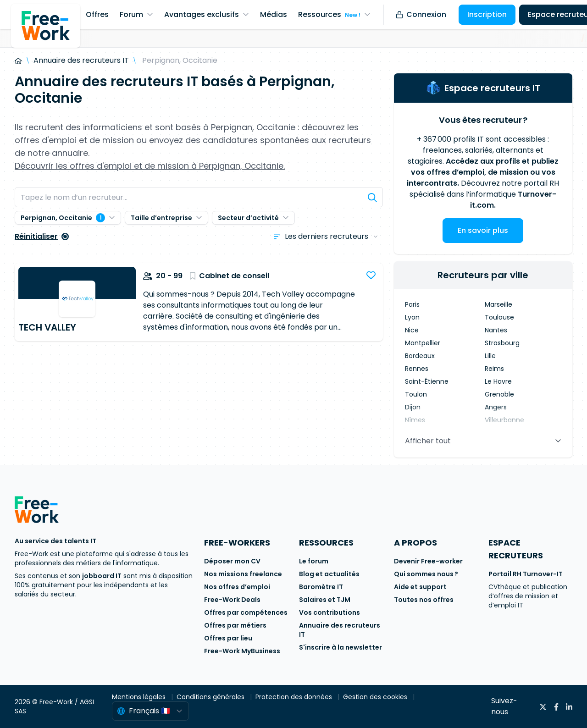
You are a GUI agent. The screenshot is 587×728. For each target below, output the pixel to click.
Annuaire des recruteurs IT (81, 60)
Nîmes (415, 420)
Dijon (413, 407)
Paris (412, 304)
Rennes (417, 369)
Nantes (496, 330)
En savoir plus (483, 230)
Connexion (421, 14)
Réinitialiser (42, 236)
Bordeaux (420, 356)
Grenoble (499, 394)
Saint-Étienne (427, 381)
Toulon (416, 394)
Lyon (412, 317)
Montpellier (423, 343)
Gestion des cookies (376, 697)
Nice (412, 330)
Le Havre (498, 381)
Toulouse (499, 317)
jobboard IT (102, 576)
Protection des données (295, 697)
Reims (494, 369)
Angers (496, 407)
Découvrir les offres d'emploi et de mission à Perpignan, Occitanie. (150, 166)
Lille (490, 356)
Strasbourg (502, 343)
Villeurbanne (504, 420)
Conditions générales (211, 697)
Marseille (498, 304)
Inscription (487, 14)
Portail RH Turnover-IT (526, 574)
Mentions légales (140, 697)
